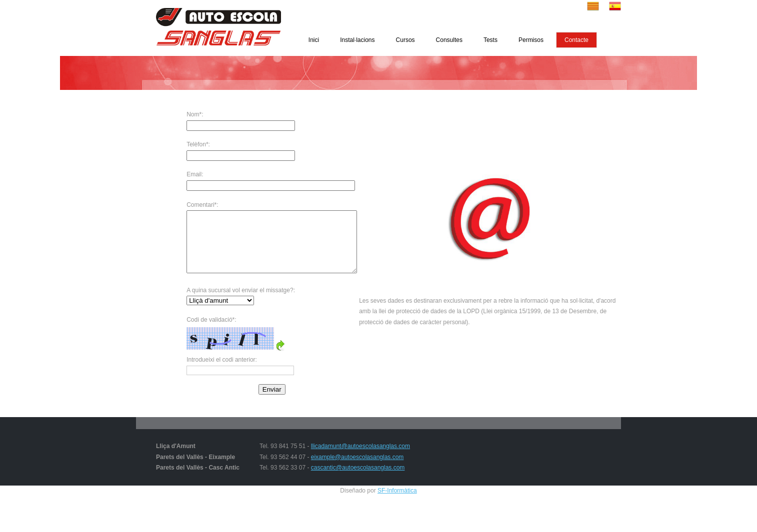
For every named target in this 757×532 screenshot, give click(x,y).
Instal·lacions (357, 40)
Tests (490, 40)
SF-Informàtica (397, 503)
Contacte (576, 40)
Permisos (531, 40)
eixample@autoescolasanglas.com (357, 469)
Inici (314, 40)
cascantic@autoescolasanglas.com (358, 480)
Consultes (449, 40)
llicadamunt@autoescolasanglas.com (360, 458)
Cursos (405, 40)
